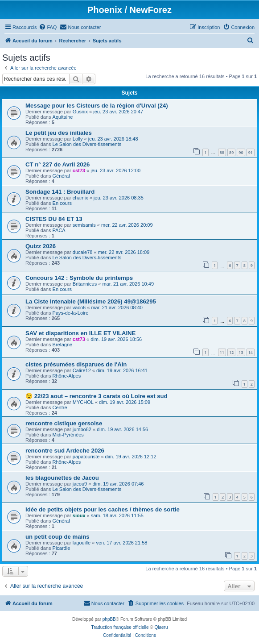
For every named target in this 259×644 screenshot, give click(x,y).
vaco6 (79, 307)
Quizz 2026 (41, 246)
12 (231, 352)
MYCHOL (83, 402)
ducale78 (83, 252)
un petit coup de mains (58, 537)
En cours (62, 203)
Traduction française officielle (120, 627)
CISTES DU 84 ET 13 (54, 219)
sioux (79, 515)
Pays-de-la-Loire (71, 313)
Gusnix (80, 112)
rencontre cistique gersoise (64, 423)
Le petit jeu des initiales (59, 133)
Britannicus (85, 284)
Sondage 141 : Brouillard (60, 192)
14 (251, 352)
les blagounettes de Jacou (62, 478)
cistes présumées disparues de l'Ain (76, 364)
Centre (60, 407)
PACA (59, 230)
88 (222, 152)
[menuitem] (48, 27)
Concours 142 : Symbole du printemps (79, 278)
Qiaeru (161, 627)
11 (222, 352)
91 (251, 152)
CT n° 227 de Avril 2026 (58, 164)
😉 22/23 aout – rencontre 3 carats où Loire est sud (97, 396)
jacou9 (80, 484)
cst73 (79, 170)
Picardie (62, 548)
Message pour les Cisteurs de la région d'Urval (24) (97, 106)
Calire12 (82, 370)
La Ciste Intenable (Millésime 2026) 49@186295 (91, 301)
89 (231, 152)
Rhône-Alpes (67, 376)
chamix (80, 198)
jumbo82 (82, 429)
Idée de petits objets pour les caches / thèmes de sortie (103, 509)
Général (61, 176)
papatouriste (86, 457)
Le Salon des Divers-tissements (87, 144)
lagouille (82, 543)
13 (241, 352)
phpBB (109, 619)
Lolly (78, 139)
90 (241, 152)
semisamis (84, 225)
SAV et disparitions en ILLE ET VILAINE (80, 333)
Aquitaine (63, 117)
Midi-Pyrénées (68, 435)
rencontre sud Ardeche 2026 (65, 451)
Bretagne (63, 345)
